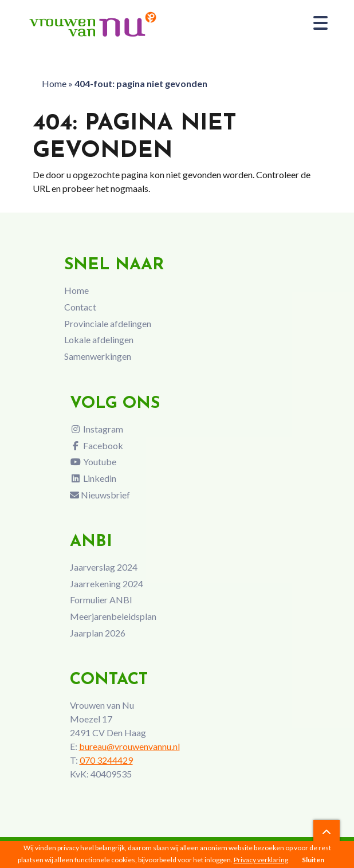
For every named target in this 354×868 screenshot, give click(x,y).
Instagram (97, 429)
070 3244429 (106, 760)
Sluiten (313, 860)
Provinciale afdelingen (108, 323)
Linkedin (93, 478)
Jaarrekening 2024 (107, 584)
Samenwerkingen (98, 356)
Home (54, 83)
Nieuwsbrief (100, 495)
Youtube (93, 462)
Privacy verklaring (261, 860)
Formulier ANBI (101, 600)
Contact (80, 307)
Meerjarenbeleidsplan (113, 616)
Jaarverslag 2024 (104, 567)
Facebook (97, 445)
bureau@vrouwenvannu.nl (129, 746)
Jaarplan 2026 (98, 633)
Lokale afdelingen (99, 339)
